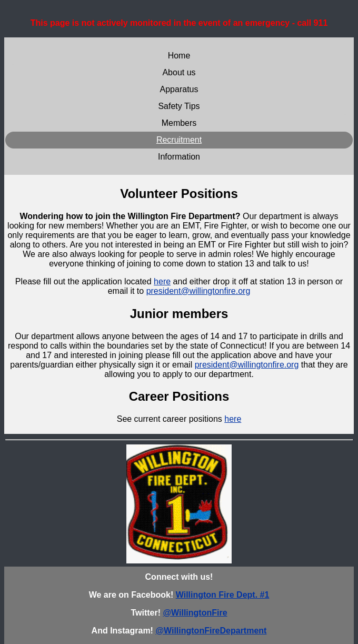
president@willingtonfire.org (198, 291)
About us (179, 72)
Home (179, 56)
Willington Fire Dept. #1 (223, 595)
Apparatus (179, 89)
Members (179, 123)
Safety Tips (179, 106)
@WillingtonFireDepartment (211, 631)
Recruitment (179, 140)
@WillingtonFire (195, 613)
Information (179, 157)
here (162, 281)
